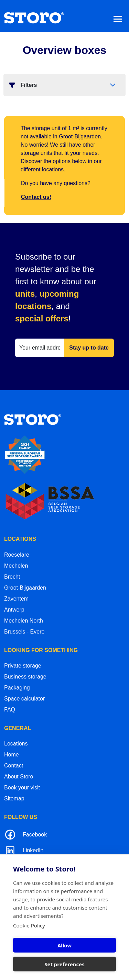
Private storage (23, 666)
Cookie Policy (29, 925)
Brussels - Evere (24, 632)
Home (12, 755)
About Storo (19, 777)
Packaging (17, 688)
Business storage (25, 677)
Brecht (12, 577)
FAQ (10, 710)
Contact (14, 766)
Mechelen (16, 566)
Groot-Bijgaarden (25, 588)
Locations (16, 744)
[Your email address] (40, 348)
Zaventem (16, 599)
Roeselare (17, 555)
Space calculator (24, 699)
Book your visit (22, 788)
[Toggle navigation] (118, 19)
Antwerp (14, 610)
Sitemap (14, 799)
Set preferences (64, 964)
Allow (64, 945)
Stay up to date (89, 348)
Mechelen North (24, 621)
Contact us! (36, 197)
